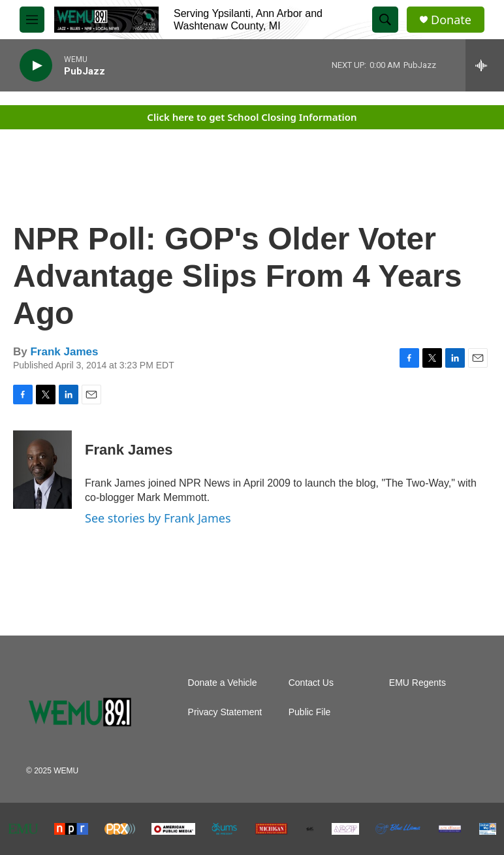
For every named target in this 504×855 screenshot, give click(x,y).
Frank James (64, 352)
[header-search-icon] (385, 20)
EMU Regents (417, 683)
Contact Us (311, 683)
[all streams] (485, 65)
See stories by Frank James (158, 518)
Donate (451, 20)
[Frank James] (42, 470)
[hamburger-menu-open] (32, 20)
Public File (310, 712)
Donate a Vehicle (223, 683)
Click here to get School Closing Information (252, 117)
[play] (36, 66)
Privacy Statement (225, 712)
